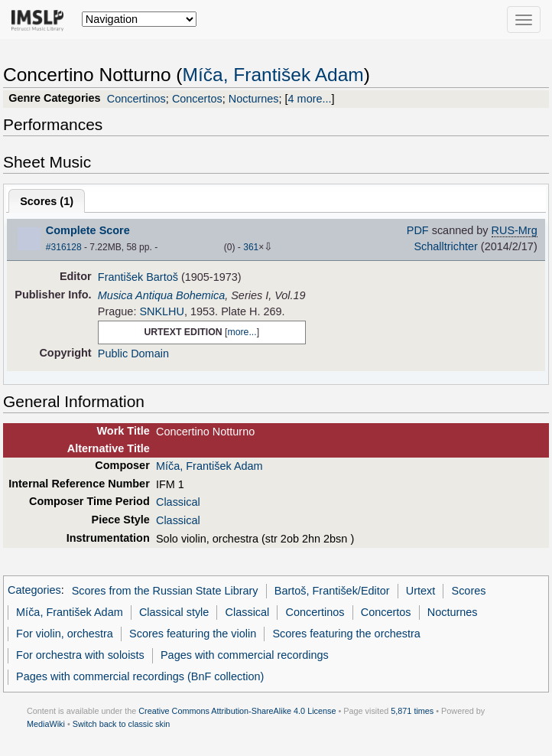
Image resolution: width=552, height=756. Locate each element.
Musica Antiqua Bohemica (161, 295)
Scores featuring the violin (193, 634)
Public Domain (133, 354)
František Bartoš (138, 277)
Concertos (197, 99)
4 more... (310, 99)
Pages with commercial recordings (245, 655)
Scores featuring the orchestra (346, 634)
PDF (418, 230)
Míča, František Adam (273, 75)
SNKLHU (162, 311)
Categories (34, 591)
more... (242, 332)
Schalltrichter (445, 246)
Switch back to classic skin (122, 724)
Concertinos (136, 99)
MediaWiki (46, 724)
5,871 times (412, 711)
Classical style (174, 612)
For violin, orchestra (65, 634)
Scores (469, 591)
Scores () (47, 201)
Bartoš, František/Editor (332, 591)
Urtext (421, 591)
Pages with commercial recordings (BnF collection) (140, 676)
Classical (178, 502)
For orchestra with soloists (80, 655)
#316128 (64, 247)
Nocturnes (254, 99)
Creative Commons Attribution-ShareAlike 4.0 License (237, 711)
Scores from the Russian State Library (165, 591)
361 (251, 247)
